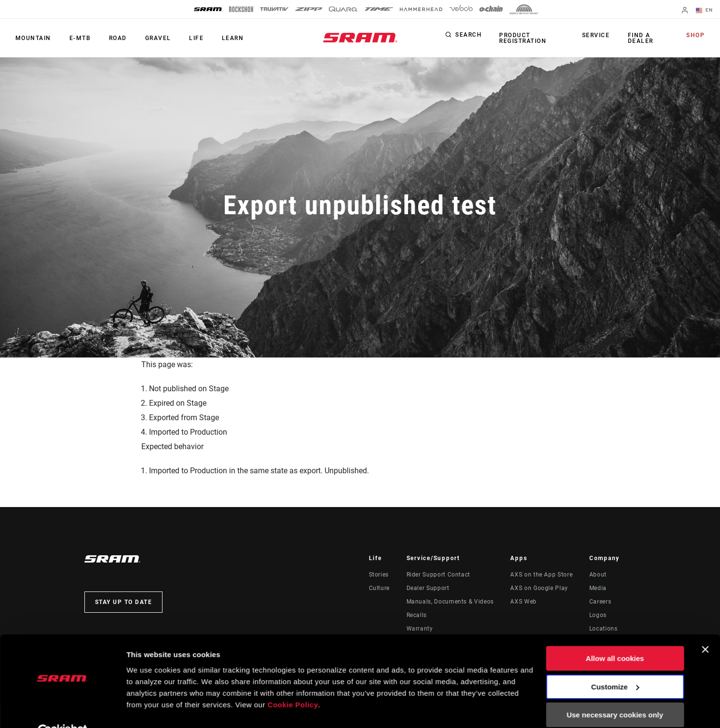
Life (189, 38)
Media (598, 588)
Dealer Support (428, 588)
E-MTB (77, 38)
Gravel (152, 38)
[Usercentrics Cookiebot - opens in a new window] (62, 709)
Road (114, 38)
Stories (379, 575)
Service (598, 36)
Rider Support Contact (438, 575)
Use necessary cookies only (615, 693)
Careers (600, 602)
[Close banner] (705, 628)
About (598, 575)
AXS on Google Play (539, 588)
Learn (223, 38)
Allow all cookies (615, 637)
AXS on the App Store (541, 575)
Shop (696, 36)
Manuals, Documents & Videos (450, 602)
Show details (149, 709)
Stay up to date (124, 602)
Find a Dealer (641, 38)
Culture (379, 588)
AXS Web (523, 602)
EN (705, 11)
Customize (615, 665)
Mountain (32, 38)
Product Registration (522, 38)
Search (469, 36)
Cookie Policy (293, 682)
